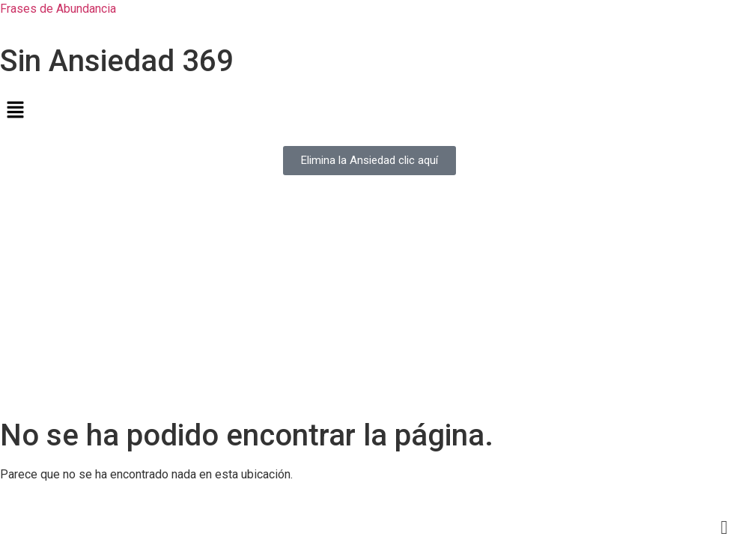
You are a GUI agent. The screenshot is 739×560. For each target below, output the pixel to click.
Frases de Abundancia (58, 9)
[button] (369, 111)
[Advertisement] (369, 305)
